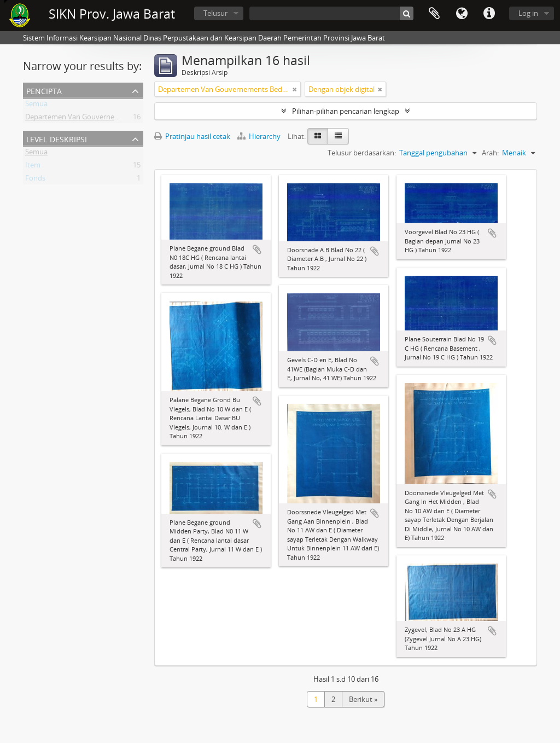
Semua (36, 106)
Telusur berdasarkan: (362, 153)
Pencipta (44, 90)
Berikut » (363, 699)
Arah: (490, 153)
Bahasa (462, 14)
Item (33, 167)
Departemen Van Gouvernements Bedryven (97, 119)
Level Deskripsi (57, 138)
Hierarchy (260, 136)
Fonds (35, 180)
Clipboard (434, 14)
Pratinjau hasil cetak (192, 136)
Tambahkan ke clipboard (257, 249)
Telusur (215, 13)
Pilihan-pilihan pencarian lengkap (346, 111)
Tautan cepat (489, 14)
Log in (528, 13)
